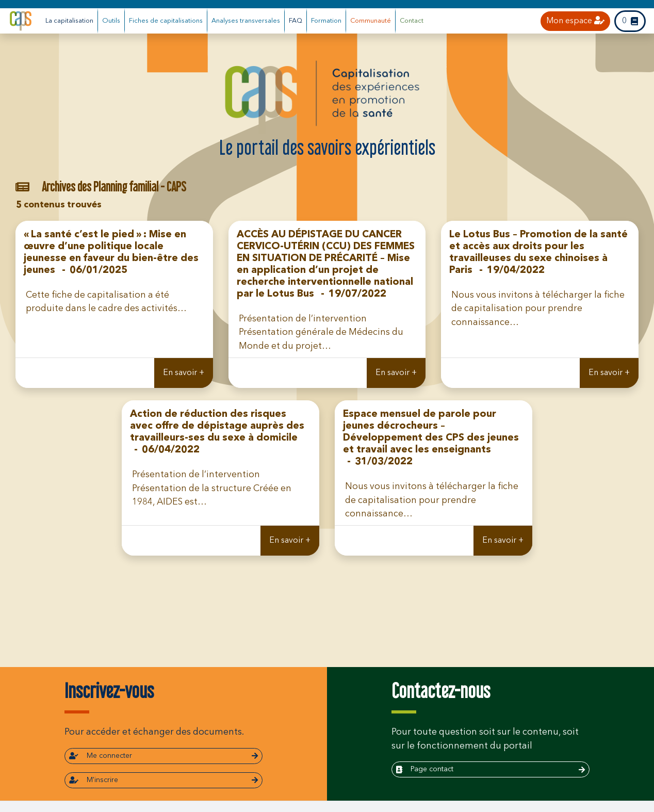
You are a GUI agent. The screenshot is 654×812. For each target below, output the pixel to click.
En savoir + (184, 373)
